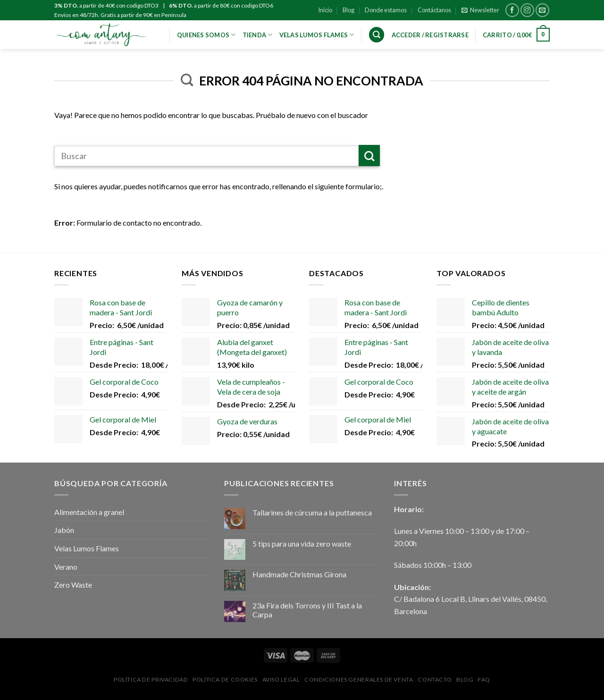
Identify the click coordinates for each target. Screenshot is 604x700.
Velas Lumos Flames (87, 548)
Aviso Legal (281, 679)
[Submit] (369, 156)
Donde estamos (386, 10)
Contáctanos (434, 10)
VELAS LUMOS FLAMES (317, 35)
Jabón (64, 530)
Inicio (325, 10)
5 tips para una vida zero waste (302, 544)
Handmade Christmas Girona (299, 574)
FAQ (484, 679)
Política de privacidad (151, 679)
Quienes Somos (206, 35)
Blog (348, 10)
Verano (66, 567)
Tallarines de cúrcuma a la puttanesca (312, 512)
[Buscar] (377, 35)
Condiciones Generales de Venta (359, 679)
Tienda (258, 35)
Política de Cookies (225, 679)
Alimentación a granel (89, 512)
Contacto (435, 679)
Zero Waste (73, 585)
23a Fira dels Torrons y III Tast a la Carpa (307, 610)
